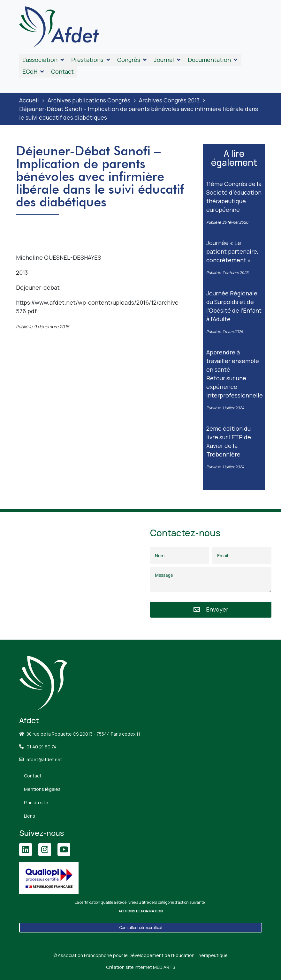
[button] (44, 60)
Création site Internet (140, 967)
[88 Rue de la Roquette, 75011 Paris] (70, 576)
